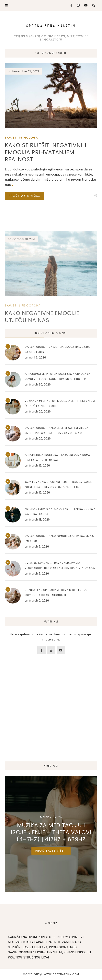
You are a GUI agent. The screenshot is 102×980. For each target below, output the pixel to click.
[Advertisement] (51, 722)
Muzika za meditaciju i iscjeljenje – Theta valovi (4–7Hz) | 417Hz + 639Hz (51, 832)
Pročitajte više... (24, 196)
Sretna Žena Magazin (51, 26)
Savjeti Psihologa (21, 138)
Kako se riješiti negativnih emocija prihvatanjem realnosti (46, 152)
